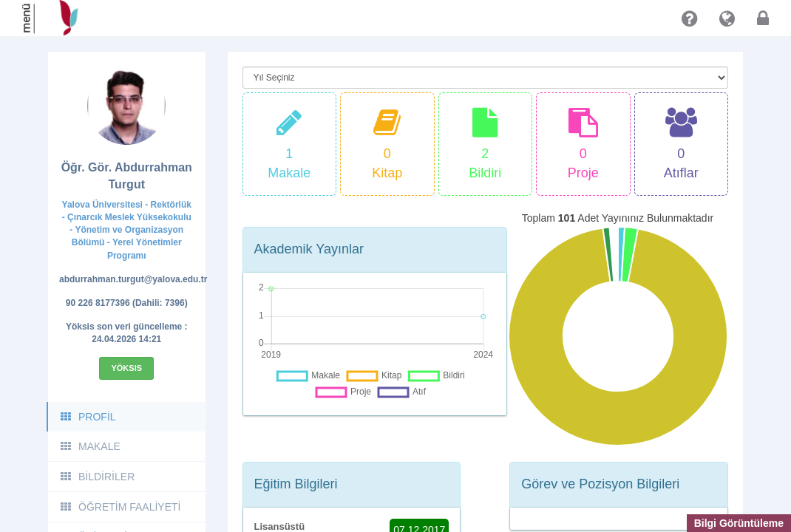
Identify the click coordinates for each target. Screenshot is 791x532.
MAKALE (90, 446)
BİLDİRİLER (97, 477)
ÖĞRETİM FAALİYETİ (120, 507)
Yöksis (126, 368)
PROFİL (88, 417)
